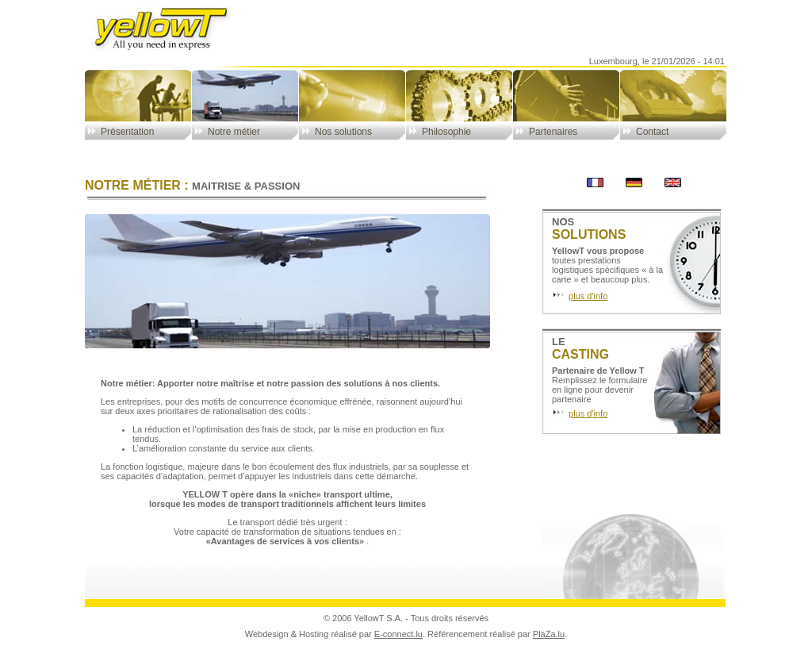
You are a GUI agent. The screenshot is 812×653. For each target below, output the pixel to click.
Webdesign (267, 634)
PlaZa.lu (549, 634)
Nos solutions (343, 132)
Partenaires (553, 132)
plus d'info (588, 296)
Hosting (314, 634)
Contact (652, 132)
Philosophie (446, 132)
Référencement (457, 634)
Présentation (127, 132)
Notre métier (234, 132)
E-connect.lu (398, 634)
